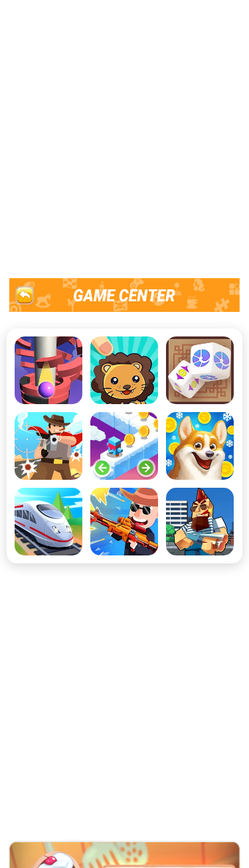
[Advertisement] (124, 138)
